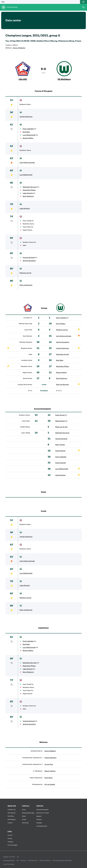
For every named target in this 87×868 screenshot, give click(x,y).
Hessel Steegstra (50, 758)
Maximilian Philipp (29, 190)
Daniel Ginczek (60, 463)
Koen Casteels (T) (62, 318)
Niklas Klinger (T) (61, 421)
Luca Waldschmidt (29, 135)
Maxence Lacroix (25, 273)
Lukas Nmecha (28, 193)
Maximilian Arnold (62, 354)
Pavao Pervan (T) (61, 415)
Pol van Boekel (50, 784)
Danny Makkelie (19, 48)
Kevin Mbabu (61, 324)
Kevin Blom (49, 778)
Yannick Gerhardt (29, 258)
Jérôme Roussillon (29, 261)
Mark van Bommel (26, 285)
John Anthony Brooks (27, 163)
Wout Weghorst (28, 196)
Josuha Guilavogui (26, 117)
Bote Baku (26, 132)
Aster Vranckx (60, 445)
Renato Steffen (28, 138)
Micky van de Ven (61, 427)
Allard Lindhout (50, 771)
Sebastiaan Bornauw (30, 187)
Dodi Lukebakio (28, 129)
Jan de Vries (49, 764)
